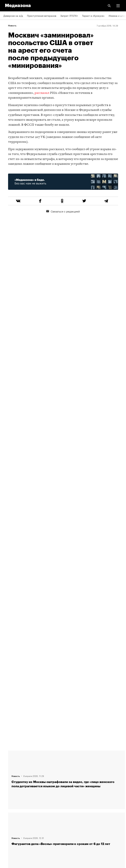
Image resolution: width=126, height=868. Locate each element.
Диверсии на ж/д (13, 15)
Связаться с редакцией (63, 211)
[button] (118, 6)
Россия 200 (10, 824)
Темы (6, 784)
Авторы (8, 775)
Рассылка (9, 804)
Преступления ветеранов (42, 15)
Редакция (9, 755)
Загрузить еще (67, 632)
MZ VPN (8, 814)
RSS (7, 794)
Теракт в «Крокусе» (93, 15)
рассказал (42, 93)
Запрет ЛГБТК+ (69, 15)
